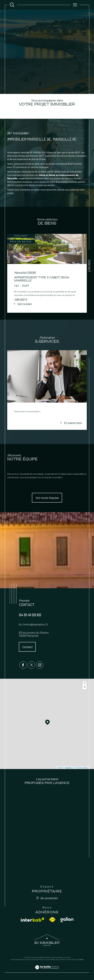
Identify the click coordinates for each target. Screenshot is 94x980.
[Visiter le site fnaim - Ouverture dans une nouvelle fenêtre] (52, 920)
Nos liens (60, 960)
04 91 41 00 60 (30, 615)
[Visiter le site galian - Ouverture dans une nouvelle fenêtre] (67, 920)
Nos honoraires (17, 960)
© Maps (68, 768)
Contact (89, 266)
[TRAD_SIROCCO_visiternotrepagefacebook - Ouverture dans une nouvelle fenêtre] (23, 665)
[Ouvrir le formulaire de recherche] (12, 5)
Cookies (80, 960)
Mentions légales (42, 960)
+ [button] (85, 683)
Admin (52, 960)
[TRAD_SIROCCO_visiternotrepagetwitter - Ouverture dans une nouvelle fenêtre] (31, 665)
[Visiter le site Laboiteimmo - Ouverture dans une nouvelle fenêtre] (47, 971)
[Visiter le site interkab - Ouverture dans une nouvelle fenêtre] (33, 920)
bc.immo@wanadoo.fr (33, 624)
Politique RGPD (70, 960)
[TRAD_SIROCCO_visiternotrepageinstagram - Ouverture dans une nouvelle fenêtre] (40, 665)
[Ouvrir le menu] (75, 5)
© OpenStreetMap (81, 768)
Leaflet (59, 768)
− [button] (85, 687)
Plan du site (29, 960)
